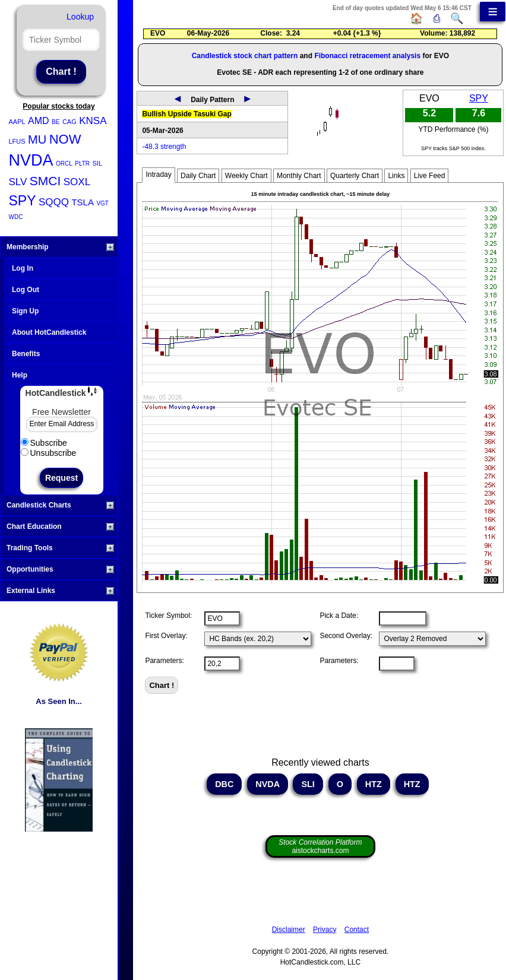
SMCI (45, 181)
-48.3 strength (164, 147)
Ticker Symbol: (168, 616)
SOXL (77, 182)
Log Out (26, 290)
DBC (224, 784)
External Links (60, 591)
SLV (18, 182)
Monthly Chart (299, 176)
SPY (23, 201)
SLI (308, 784)
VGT (102, 203)
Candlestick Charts (60, 505)
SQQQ (54, 202)
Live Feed (430, 176)
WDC (16, 217)
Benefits (26, 354)
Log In (23, 268)
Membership (60, 247)
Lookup (80, 17)
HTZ (374, 784)
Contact (357, 930)
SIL (98, 163)
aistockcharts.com (320, 846)
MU (37, 139)
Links (396, 176)
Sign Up (25, 311)
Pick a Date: (339, 616)
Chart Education (60, 527)
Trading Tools (60, 548)
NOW (65, 139)
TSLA (83, 202)
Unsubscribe (49, 453)
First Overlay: (166, 636)
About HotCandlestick (49, 332)
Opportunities (60, 569)
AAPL (17, 122)
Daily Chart (198, 176)
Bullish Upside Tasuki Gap (186, 114)
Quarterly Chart (355, 176)
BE (56, 122)
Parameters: (164, 661)
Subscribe (44, 443)
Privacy (325, 930)
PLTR (82, 164)
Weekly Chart (246, 176)
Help (20, 375)
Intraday (158, 175)
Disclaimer (289, 930)
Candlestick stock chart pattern (245, 56)
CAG (69, 122)
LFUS (17, 141)
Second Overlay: (346, 636)
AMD (39, 121)
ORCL (64, 164)
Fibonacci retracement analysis (367, 56)
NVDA (31, 160)
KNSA (93, 121)
